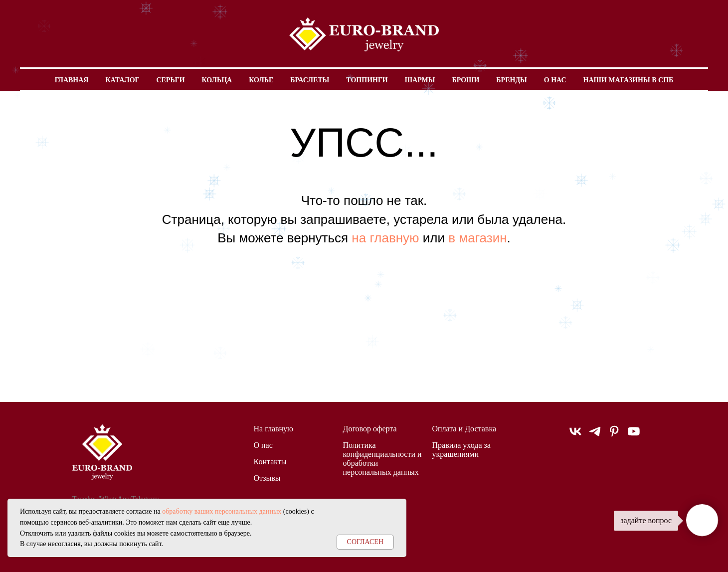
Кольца (217, 80)
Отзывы (267, 478)
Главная (72, 80)
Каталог (122, 80)
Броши (465, 80)
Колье (261, 80)
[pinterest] (614, 436)
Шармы (420, 80)
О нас (555, 80)
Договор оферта (370, 429)
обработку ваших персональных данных (222, 511)
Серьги (170, 80)
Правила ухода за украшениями (461, 450)
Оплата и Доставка (464, 429)
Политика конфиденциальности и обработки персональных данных (382, 459)
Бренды (511, 80)
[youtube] (634, 436)
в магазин (477, 238)
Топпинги (367, 80)
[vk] (575, 436)
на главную (385, 238)
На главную (274, 429)
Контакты (270, 462)
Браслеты (310, 80)
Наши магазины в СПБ (629, 80)
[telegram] (595, 436)
